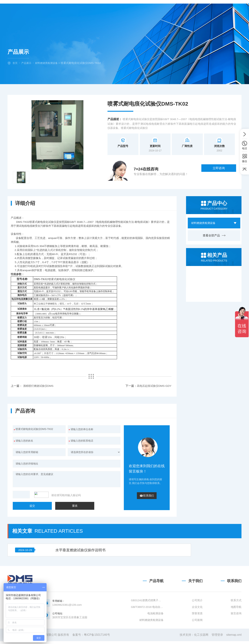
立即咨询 (223, 170)
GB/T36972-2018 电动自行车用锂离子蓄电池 (147, 637)
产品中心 (115, 9)
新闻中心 (134, 9)
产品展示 (27, 63)
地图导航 (236, 637)
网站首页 (77, 9)
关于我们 (96, 9)
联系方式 (236, 631)
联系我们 (172, 9)
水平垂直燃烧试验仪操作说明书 (63, 524)
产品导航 (156, 611)
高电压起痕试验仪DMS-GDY (66, 386)
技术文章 (153, 9)
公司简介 (197, 631)
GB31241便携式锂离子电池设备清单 (147, 631)
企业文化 (197, 637)
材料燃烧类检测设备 (48, 63)
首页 (15, 63)
